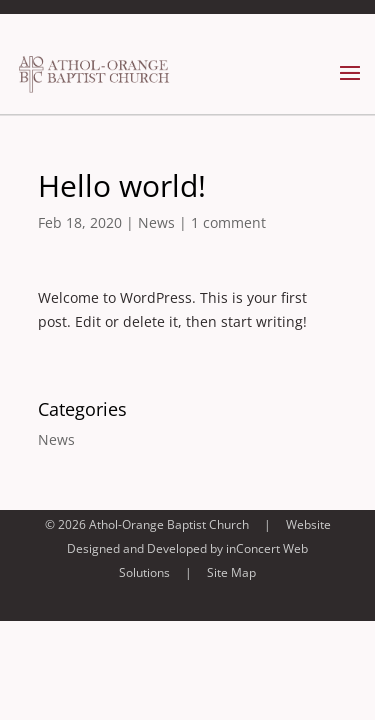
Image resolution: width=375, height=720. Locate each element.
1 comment (228, 222)
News (156, 222)
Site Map (231, 572)
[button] (350, 86)
